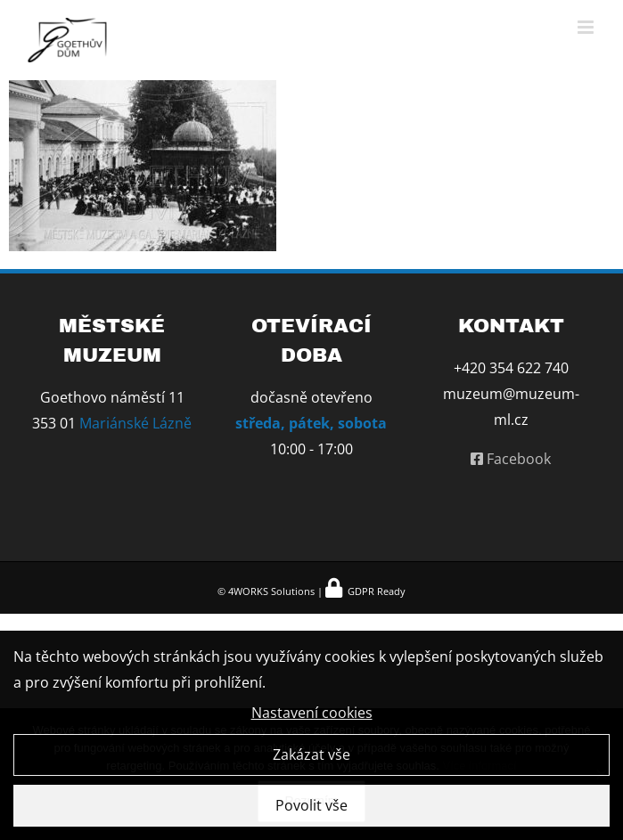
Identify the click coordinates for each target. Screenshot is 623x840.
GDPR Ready (375, 591)
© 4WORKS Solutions (266, 591)
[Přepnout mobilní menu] (587, 27)
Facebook (511, 459)
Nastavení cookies (312, 715)
